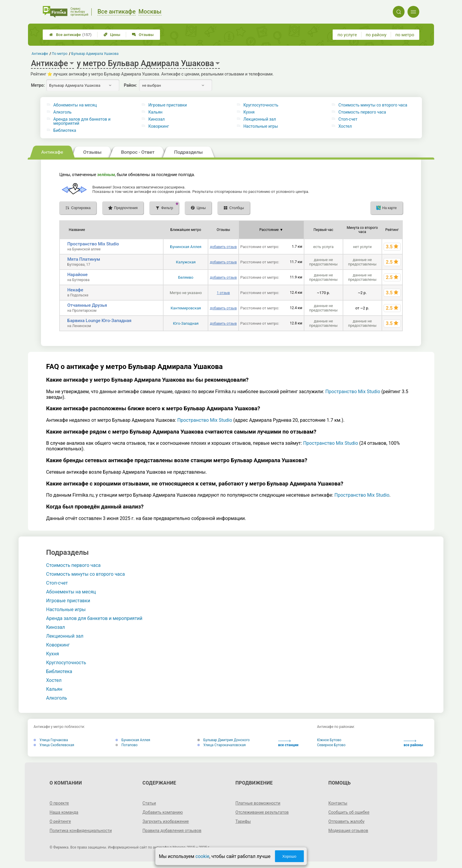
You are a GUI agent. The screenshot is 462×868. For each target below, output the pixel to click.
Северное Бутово (331, 745)
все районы (413, 743)
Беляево (186, 277)
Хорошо (289, 856)
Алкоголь (62, 112)
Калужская (186, 262)
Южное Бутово (329, 740)
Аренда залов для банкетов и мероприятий (82, 121)
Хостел (345, 126)
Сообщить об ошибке (349, 812)
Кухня (249, 112)
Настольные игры (261, 126)
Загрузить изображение (166, 821)
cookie (202, 856)
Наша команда (64, 812)
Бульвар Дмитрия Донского (223, 740)
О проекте (59, 803)
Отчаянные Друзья (87, 305)
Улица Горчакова (51, 740)
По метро (60, 54)
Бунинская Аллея (186, 247)
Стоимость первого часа (362, 112)
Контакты (338, 803)
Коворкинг (159, 126)
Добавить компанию (163, 812)
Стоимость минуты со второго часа (373, 105)
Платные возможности (258, 803)
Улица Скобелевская (54, 745)
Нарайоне (77, 275)
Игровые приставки (168, 105)
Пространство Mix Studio (93, 244)
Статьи (149, 803)
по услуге (347, 35)
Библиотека (65, 130)
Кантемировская (186, 308)
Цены (112, 35)
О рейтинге (60, 821)
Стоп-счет (348, 119)
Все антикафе (70, 35)
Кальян (155, 112)
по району (376, 35)
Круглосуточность (261, 105)
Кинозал (156, 119)
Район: (130, 85)
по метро (405, 35)
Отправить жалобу (346, 821)
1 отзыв (223, 293)
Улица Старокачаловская (222, 745)
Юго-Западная (186, 323)
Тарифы (243, 821)
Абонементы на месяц (75, 105)
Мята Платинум (84, 259)
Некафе (75, 290)
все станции (288, 743)
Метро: (38, 85)
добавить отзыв (223, 247)
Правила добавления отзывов (172, 831)
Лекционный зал (260, 119)
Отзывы (143, 35)
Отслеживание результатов (262, 812)
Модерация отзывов (348, 831)
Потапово (127, 745)
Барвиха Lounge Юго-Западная (99, 321)
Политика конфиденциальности (81, 831)
